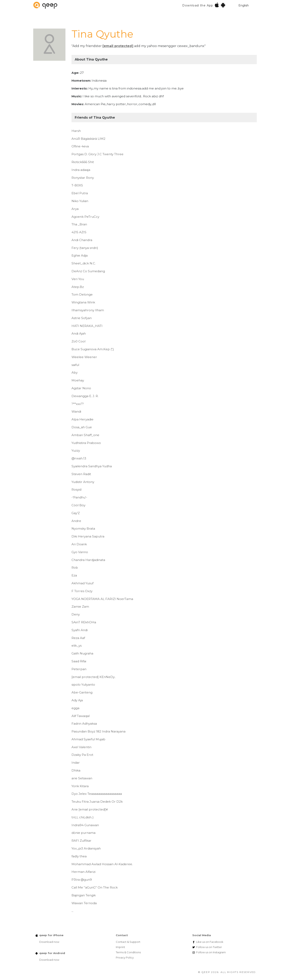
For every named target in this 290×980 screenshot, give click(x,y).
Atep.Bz (78, 287)
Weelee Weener (84, 357)
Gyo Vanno (80, 552)
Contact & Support (128, 942)
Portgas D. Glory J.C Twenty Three (97, 154)
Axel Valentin (81, 747)
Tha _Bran (79, 224)
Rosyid (76, 489)
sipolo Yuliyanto (83, 685)
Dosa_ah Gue (82, 427)
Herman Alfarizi (83, 872)
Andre (76, 521)
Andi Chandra (82, 240)
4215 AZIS (79, 232)
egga (75, 708)
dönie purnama (83, 833)
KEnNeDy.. (94, 677)
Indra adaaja (81, 170)
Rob (75, 568)
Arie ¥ (90, 809)
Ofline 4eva (80, 146)
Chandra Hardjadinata (88, 560)
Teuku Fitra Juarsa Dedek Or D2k (97, 802)
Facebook (210, 942)
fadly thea (79, 856)
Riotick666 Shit (83, 162)
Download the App (204, 5)
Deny (76, 614)
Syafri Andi (80, 630)
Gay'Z (76, 513)
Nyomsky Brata (83, 529)
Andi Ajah (79, 333)
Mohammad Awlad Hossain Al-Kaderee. (102, 864)
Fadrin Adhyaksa (84, 724)
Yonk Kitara (80, 786)
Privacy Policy (125, 957)
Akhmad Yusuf (82, 583)
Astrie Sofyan (82, 318)
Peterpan (79, 669)
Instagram (211, 952)
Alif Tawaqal (81, 716)
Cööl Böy (78, 505)
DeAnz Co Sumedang (88, 271)
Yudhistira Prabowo (86, 443)
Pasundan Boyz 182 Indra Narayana (98, 731)
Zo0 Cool (78, 341)
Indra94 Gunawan (85, 825)
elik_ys (77, 646)
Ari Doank (79, 544)
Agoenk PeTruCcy (85, 217)
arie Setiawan (82, 778)
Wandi (76, 411)
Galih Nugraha (82, 653)
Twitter (209, 947)
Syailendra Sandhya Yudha (92, 466)
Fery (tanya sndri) (85, 248)
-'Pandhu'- (79, 497)
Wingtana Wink (83, 302)
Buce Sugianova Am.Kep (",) (93, 349)
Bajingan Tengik (84, 895)
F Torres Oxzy (82, 591)
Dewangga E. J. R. (85, 396)
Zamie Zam (80, 607)
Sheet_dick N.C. (84, 263)
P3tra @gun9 (82, 880)
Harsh (76, 131)
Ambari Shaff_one (85, 435)
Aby (75, 372)
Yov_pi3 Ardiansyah (86, 848)
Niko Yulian (80, 201)
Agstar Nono (81, 388)
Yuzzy (76, 450)
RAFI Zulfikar (81, 841)
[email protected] (118, 46)
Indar (76, 763)
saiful (75, 365)
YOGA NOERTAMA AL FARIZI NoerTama (102, 599)
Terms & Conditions (128, 952)
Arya (75, 209)
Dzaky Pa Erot (82, 755)
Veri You (78, 279)
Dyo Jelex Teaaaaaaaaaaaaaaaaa (97, 794)
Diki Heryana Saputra (88, 536)
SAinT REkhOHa (84, 622)
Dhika (76, 770)
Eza (74, 575)
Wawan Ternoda (84, 903)
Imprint (120, 947)
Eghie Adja (80, 255)
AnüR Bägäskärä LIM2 (88, 139)
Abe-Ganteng (82, 692)
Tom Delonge (82, 294)
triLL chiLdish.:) (83, 817)
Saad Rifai (79, 661)
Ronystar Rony (83, 178)
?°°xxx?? (78, 404)
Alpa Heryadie (82, 419)
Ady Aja (77, 700)
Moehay (78, 380)
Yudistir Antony (83, 482)
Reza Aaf (78, 638)
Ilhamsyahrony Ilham (88, 310)
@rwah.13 (79, 458)
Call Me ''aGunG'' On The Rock (95, 887)
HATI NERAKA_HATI (87, 326)
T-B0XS (77, 185)
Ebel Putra (80, 193)
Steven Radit (81, 474)
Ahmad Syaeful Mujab (88, 739)
